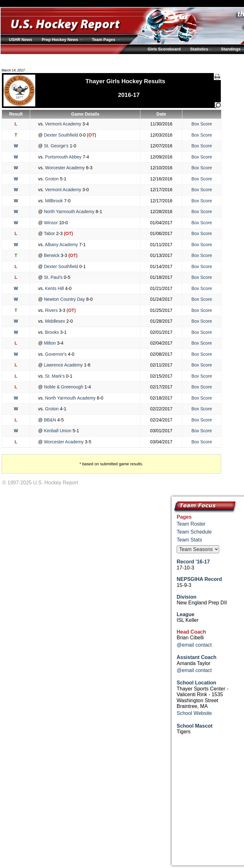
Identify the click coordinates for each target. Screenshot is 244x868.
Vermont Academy (63, 124)
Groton (52, 179)
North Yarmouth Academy (69, 212)
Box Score (202, 124)
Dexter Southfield (61, 135)
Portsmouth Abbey (63, 157)
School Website (194, 713)
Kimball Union (58, 431)
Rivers (51, 310)
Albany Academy (61, 245)
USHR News (20, 40)
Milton (50, 343)
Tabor (49, 233)
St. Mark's (55, 376)
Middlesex (55, 321)
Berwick (52, 255)
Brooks (52, 332)
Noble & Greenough (64, 387)
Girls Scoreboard (164, 49)
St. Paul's (53, 277)
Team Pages (104, 40)
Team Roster (191, 524)
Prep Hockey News (60, 40)
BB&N (50, 420)
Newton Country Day (64, 299)
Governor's (56, 354)
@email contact (194, 645)
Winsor (51, 223)
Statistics (199, 49)
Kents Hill (54, 288)
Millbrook (54, 201)
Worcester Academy (65, 168)
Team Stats (189, 540)
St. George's (56, 146)
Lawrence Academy (63, 365)
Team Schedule (194, 532)
